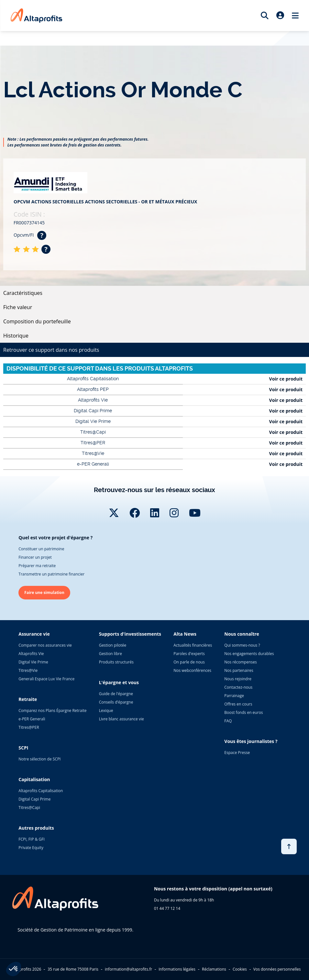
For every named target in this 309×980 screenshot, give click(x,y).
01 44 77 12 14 (167, 908)
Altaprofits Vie (31, 654)
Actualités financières (193, 645)
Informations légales (177, 969)
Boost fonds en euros (243, 712)
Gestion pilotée (113, 645)
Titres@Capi (29, 808)
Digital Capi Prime (34, 799)
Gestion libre (110, 654)
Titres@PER (29, 727)
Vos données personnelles (277, 969)
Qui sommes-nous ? (242, 645)
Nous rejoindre (238, 679)
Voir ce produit (286, 379)
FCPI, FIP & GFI (32, 839)
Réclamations (214, 969)
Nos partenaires (239, 670)
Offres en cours (238, 704)
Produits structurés (116, 662)
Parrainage (234, 696)
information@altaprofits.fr (128, 969)
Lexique (106, 711)
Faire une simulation (44, 592)
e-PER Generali (32, 719)
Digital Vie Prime (33, 662)
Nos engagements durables (249, 654)
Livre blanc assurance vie (121, 719)
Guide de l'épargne (116, 694)
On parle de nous (189, 662)
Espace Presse (237, 753)
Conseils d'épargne (116, 702)
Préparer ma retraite (37, 566)
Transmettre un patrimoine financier (51, 574)
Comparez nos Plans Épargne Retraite (52, 711)
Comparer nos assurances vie (45, 645)
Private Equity (31, 848)
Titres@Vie (28, 670)
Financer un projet (35, 557)
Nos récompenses (240, 662)
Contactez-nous (238, 687)
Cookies (240, 969)
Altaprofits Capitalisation (41, 791)
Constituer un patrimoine (41, 549)
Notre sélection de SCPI (39, 759)
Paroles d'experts (189, 654)
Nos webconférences (192, 670)
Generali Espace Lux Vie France (46, 679)
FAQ (228, 721)
